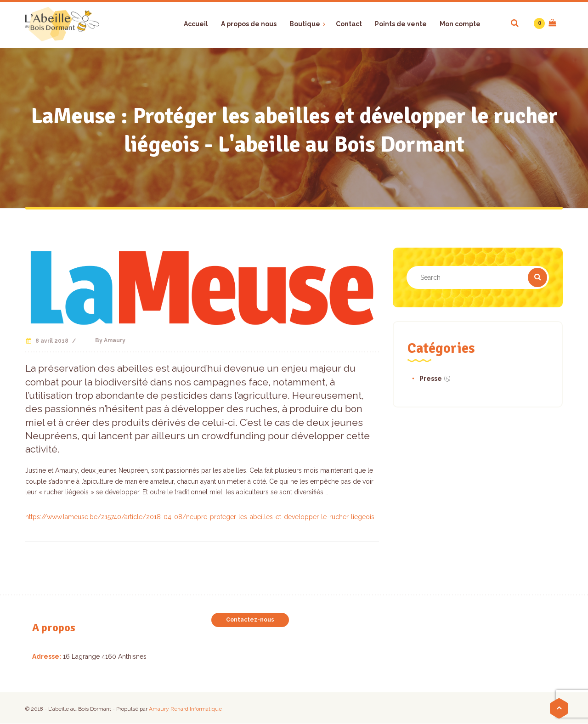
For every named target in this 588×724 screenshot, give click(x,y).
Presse (431, 379)
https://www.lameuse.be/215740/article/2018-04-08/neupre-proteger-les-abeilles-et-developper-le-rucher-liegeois (200, 517)
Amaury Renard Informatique (185, 709)
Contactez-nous (250, 620)
